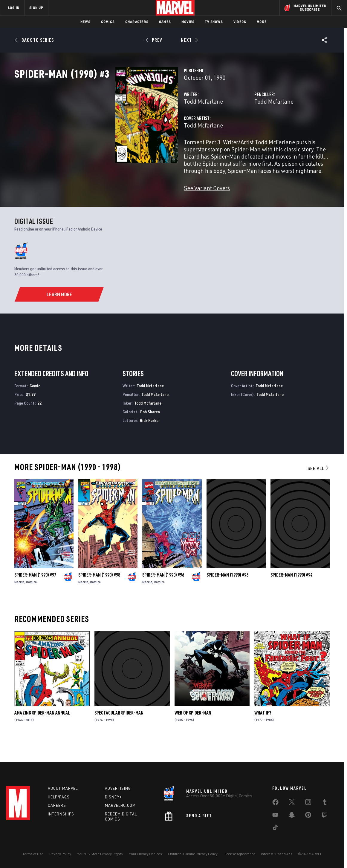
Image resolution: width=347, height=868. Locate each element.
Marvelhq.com (120, 805)
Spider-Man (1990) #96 (163, 594)
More (262, 22)
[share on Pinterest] (308, 816)
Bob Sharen (150, 431)
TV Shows (214, 22)
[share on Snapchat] (292, 816)
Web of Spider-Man (193, 732)
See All (319, 487)
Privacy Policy (60, 854)
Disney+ (113, 797)
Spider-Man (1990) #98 (99, 594)
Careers (57, 805)
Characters (137, 22)
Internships (61, 814)
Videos (240, 22)
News (85, 22)
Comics (108, 22)
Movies (188, 22)
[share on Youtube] (275, 816)
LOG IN (14, 8)
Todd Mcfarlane (133, 128)
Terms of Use (33, 854)
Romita (31, 601)
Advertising (118, 788)
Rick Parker (150, 439)
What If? (263, 732)
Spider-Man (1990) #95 (227, 594)
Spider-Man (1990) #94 (291, 594)
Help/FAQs (59, 797)
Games (165, 22)
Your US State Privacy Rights (100, 854)
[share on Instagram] (308, 803)
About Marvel (63, 788)
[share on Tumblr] (325, 803)
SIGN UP (36, 8)
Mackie (19, 601)
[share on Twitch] (325, 816)
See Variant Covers (136, 207)
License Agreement (239, 854)
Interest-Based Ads (277, 854)
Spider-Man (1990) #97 (35, 594)
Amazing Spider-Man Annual (42, 732)
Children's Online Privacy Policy (193, 854)
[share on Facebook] (275, 804)
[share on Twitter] (292, 803)
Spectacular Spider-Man (119, 732)
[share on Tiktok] (275, 829)
